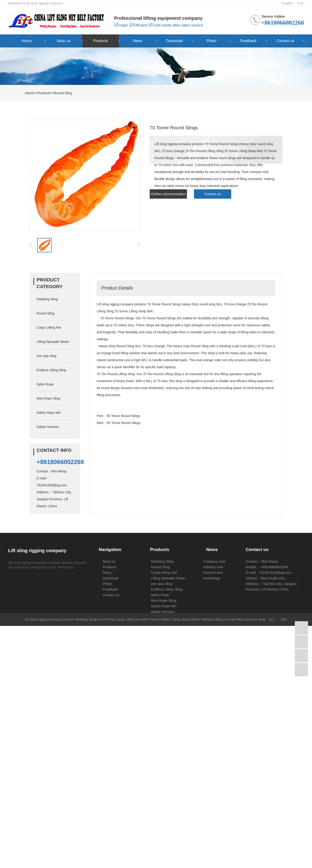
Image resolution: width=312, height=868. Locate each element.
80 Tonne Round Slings (124, 416)
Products (100, 41)
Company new (214, 561)
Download (175, 41)
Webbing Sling (47, 299)
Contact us (285, 41)
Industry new (213, 567)
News (138, 41)
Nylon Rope (45, 384)
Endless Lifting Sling (51, 370)
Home (27, 41)
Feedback (248, 41)
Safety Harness (48, 427)
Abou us (64, 41)
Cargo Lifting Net (49, 327)
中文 (301, 3)
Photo (211, 41)
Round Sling (63, 93)
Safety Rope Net (49, 413)
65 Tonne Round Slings (124, 423)
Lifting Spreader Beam (53, 342)
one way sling (46, 356)
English (287, 3)
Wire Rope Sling (48, 398)
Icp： (273, 619)
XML (284, 619)
